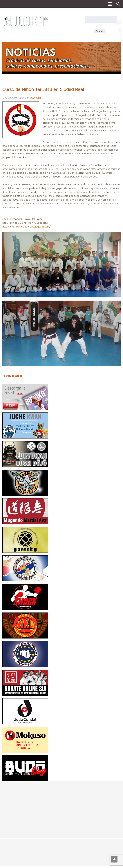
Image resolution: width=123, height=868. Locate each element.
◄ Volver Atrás (12, 376)
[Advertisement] (61, 807)
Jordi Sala (35, 98)
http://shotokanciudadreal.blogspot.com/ (26, 226)
